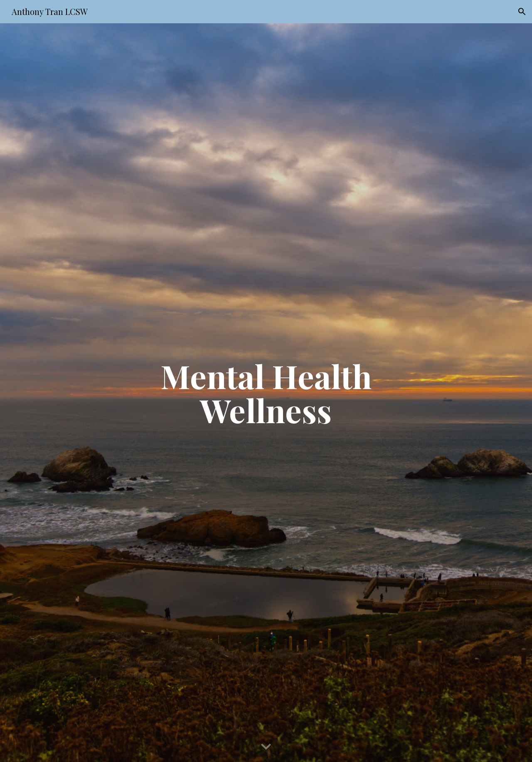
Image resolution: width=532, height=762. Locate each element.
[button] (522, 12)
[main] (266, 393)
